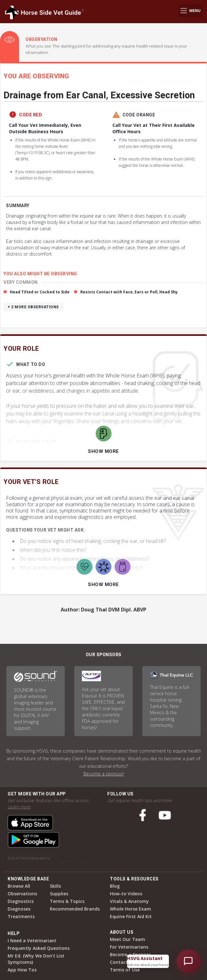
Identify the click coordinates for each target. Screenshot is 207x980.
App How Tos (22, 970)
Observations (22, 894)
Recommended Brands (75, 909)
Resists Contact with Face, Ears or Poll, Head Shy (129, 292)
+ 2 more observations (33, 307)
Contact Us (122, 962)
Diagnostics (21, 901)
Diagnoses (19, 909)
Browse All (19, 886)
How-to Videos (126, 894)
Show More (103, 451)
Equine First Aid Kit (131, 916)
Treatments (21, 916)
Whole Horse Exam (130, 909)
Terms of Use (125, 970)
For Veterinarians (129, 947)
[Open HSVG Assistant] (188, 961)
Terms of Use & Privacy (77, 858)
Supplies (59, 894)
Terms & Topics (67, 901)
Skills (55, 886)
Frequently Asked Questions (39, 948)
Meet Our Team (127, 939)
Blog (115, 886)
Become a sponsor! (104, 774)
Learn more (19, 807)
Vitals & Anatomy (129, 901)
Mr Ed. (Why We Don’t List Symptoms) (36, 959)
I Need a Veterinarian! (32, 941)
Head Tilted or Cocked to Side (40, 292)
